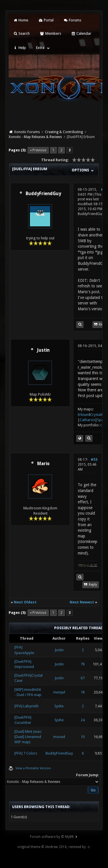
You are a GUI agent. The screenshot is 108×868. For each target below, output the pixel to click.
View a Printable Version (33, 768)
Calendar (81, 33)
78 (83, 664)
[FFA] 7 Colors (26, 753)
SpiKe (59, 706)
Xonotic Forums (27, 132)
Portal (46, 20)
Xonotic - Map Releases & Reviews (35, 137)
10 (83, 737)
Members (50, 33)
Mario (43, 464)
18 (83, 692)
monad (59, 737)
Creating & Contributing (64, 132)
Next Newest (82, 602)
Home (21, 20)
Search (21, 33)
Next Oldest (25, 602)
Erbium (84, 415)
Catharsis (87, 420)
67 (83, 678)
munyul (59, 692)
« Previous (38, 150)
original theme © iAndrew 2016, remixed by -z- (54, 847)
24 (83, 720)
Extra (40, 48)
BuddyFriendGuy (43, 194)
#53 (94, 460)
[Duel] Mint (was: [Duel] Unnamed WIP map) (28, 737)
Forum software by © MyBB (52, 837)
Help (20, 48)
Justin (43, 350)
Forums (72, 20)
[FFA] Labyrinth (26, 706)
